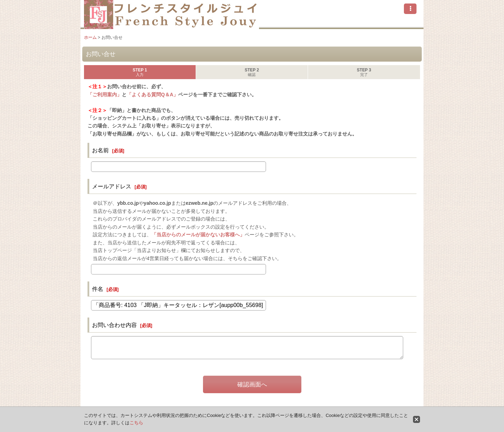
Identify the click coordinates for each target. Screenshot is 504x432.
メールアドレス (112, 186)
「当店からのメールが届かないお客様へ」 (198, 235)
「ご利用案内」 (105, 95)
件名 (98, 289)
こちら (136, 423)
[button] (410, 9)
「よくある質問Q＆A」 (152, 95)
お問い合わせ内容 (114, 325)
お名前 (100, 150)
